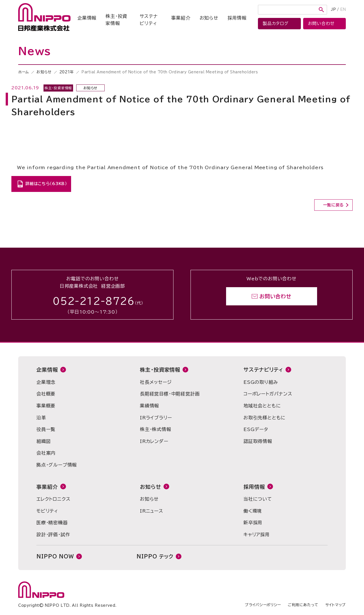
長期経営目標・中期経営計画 (170, 394)
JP (333, 10)
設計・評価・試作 (53, 535)
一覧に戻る (334, 205)
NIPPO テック (155, 556)
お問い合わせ (275, 296)
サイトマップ (336, 605)
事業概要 (46, 406)
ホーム (24, 72)
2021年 (67, 72)
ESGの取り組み (261, 382)
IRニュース (152, 511)
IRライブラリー (156, 418)
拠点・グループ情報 (57, 465)
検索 (321, 10)
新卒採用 (253, 523)
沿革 (41, 418)
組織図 (44, 441)
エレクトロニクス (53, 499)
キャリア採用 (257, 535)
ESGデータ (256, 429)
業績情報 (149, 406)
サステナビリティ (149, 20)
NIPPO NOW (55, 556)
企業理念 (46, 382)
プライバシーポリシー (263, 605)
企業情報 (87, 18)
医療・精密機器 (52, 523)
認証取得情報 (258, 441)
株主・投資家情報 (116, 20)
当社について (258, 499)
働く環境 (253, 511)
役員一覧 (46, 429)
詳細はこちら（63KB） (46, 184)
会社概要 (46, 394)
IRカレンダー (154, 441)
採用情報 (237, 18)
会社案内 (46, 453)
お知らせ (209, 18)
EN (343, 10)
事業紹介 (181, 18)
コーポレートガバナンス (268, 394)
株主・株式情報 (156, 429)
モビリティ (47, 511)
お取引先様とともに (264, 418)
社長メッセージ (156, 382)
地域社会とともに (262, 406)
